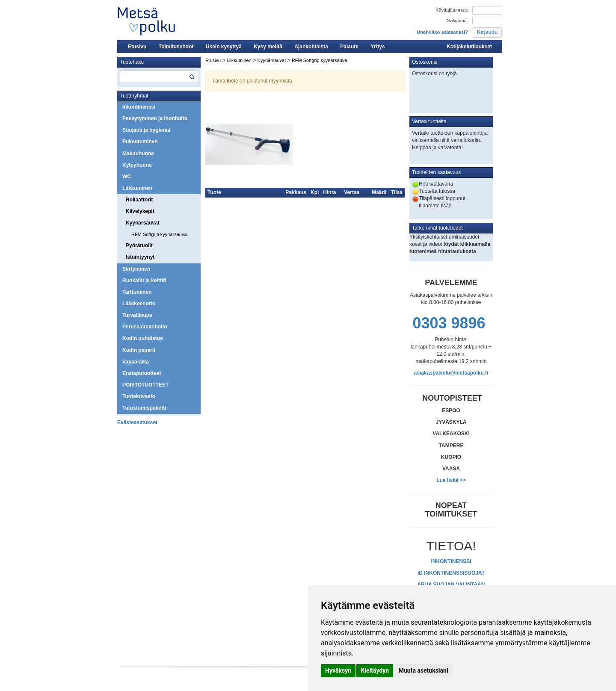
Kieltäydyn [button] (375, 670)
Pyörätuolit (139, 245)
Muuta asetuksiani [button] (423, 670)
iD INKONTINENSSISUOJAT (451, 573)
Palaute (349, 47)
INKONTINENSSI (451, 561)
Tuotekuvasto (139, 396)
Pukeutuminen (140, 142)
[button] (487, 32)
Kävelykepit (140, 211)
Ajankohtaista (311, 47)
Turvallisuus (137, 315)
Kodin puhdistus (143, 338)
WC (127, 177)
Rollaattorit (139, 200)
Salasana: (458, 21)
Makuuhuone (138, 154)
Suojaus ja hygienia (146, 130)
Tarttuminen (137, 292)
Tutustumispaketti (144, 408)
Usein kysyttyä (224, 47)
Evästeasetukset (137, 422)
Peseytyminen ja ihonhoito (155, 118)
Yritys (378, 47)
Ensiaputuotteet (142, 373)
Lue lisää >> (451, 480)
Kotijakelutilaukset (469, 47)
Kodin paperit (139, 350)
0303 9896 (449, 323)
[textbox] (159, 77)
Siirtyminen (136, 269)
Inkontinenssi (139, 107)
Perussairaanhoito (145, 327)
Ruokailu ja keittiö (144, 281)
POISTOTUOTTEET (145, 385)
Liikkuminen (137, 188)
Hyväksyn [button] (338, 670)
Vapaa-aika (136, 362)
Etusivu (137, 47)
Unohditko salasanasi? (442, 32)
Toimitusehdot (176, 47)
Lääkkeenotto (139, 304)
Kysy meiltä (268, 47)
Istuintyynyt (140, 257)
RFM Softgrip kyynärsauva (159, 234)
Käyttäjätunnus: (452, 10)
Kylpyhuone (137, 165)
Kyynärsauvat (143, 223)
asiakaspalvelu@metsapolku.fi (451, 373)
